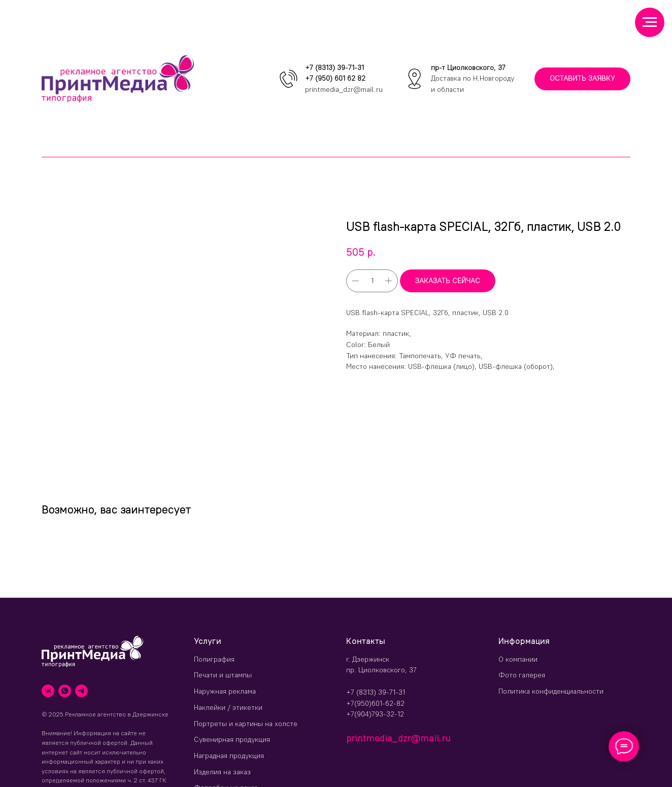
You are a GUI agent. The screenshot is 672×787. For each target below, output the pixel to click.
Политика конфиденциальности (551, 691)
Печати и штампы (223, 675)
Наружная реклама (225, 691)
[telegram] (81, 691)
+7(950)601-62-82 (375, 703)
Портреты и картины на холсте (246, 724)
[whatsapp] (65, 691)
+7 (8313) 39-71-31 (334, 67)
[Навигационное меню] (650, 22)
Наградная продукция (229, 756)
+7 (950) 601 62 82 (335, 78)
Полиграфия (214, 659)
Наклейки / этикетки (228, 707)
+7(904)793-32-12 (375, 714)
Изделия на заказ (222, 772)
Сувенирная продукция (232, 739)
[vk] (48, 691)
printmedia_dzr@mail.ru (344, 89)
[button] (582, 79)
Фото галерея (522, 675)
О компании (518, 659)
